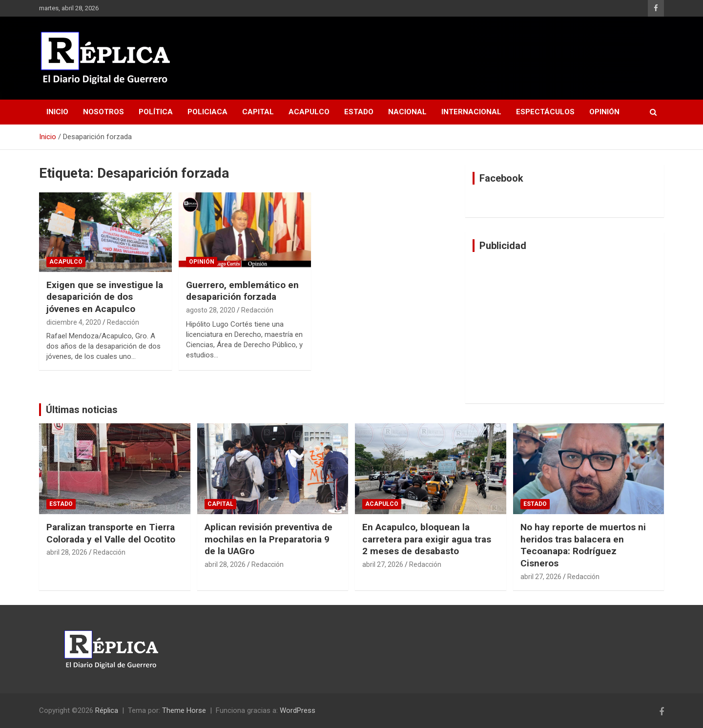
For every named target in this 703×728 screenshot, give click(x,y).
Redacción (123, 322)
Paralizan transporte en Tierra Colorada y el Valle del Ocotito (111, 533)
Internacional (471, 112)
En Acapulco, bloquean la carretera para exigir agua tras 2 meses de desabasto (427, 539)
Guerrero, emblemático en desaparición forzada (242, 291)
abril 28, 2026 (67, 552)
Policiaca (207, 112)
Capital (258, 112)
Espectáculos (545, 112)
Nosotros (103, 112)
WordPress (298, 710)
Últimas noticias (82, 410)
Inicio (57, 112)
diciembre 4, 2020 (74, 322)
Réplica (107, 710)
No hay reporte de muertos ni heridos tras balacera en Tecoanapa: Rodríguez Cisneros (583, 545)
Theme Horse (184, 710)
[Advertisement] (565, 328)
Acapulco (309, 112)
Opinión (604, 112)
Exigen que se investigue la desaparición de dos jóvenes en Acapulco (105, 297)
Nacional (407, 112)
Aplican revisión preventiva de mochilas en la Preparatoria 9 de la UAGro (269, 539)
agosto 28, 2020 (211, 310)
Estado (359, 112)
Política (156, 112)
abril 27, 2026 (383, 564)
